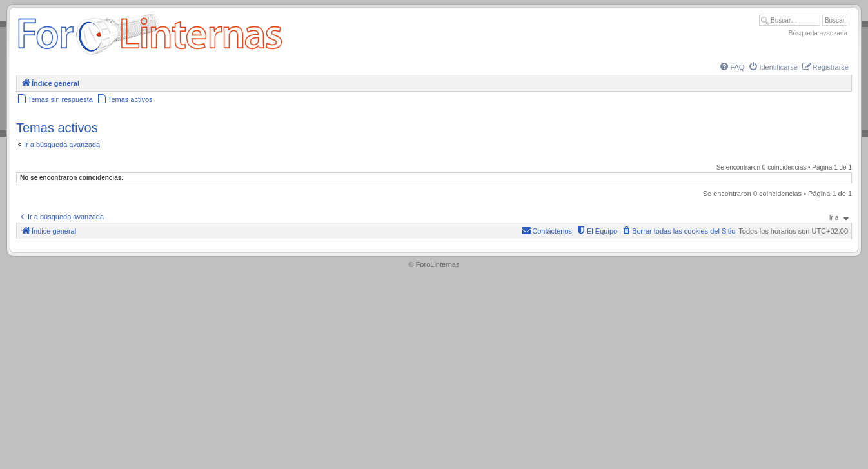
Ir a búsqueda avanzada (62, 145)
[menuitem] (731, 67)
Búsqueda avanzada (818, 33)
